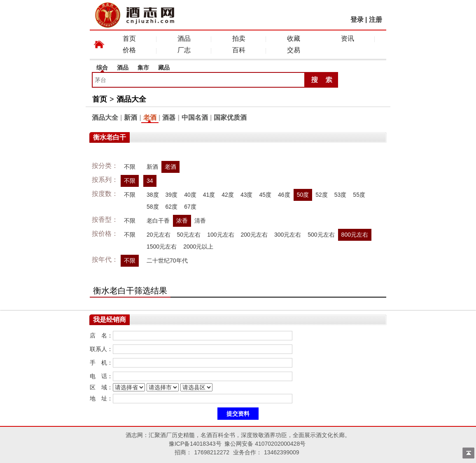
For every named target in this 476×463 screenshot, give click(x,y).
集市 (143, 67)
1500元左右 (162, 247)
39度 (172, 195)
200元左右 (254, 235)
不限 (130, 167)
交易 (294, 50)
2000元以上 (198, 247)
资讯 (348, 38)
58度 (153, 207)
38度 (153, 195)
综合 (102, 67)
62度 (172, 207)
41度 (209, 195)
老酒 (150, 117)
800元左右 (355, 235)
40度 (190, 195)
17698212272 (212, 452)
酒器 (169, 117)
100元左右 (220, 235)
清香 (200, 221)
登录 (357, 20)
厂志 (184, 50)
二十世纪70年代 (167, 261)
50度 (303, 195)
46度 (284, 195)
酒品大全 (131, 99)
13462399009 (282, 452)
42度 (228, 195)
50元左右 (189, 235)
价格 (129, 50)
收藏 (294, 38)
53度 (341, 195)
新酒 (131, 117)
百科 (239, 50)
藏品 (164, 67)
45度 (265, 195)
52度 (322, 195)
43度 (247, 195)
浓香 (182, 221)
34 (150, 181)
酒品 (184, 38)
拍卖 (239, 38)
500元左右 (321, 235)
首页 (129, 38)
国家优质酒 (230, 117)
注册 (376, 20)
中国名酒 (195, 117)
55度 (359, 195)
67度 (190, 207)
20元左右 (159, 235)
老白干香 (158, 221)
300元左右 (288, 235)
